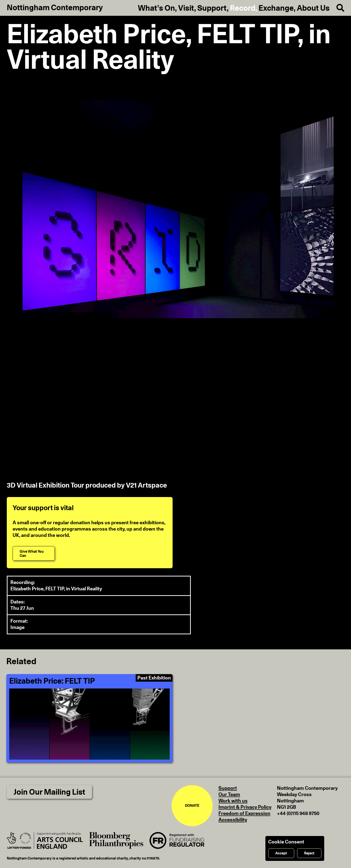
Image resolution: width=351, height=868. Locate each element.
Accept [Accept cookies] (281, 853)
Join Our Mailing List (49, 792)
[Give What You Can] (34, 553)
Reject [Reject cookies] (309, 853)
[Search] (337, 8)
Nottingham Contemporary (55, 8)
